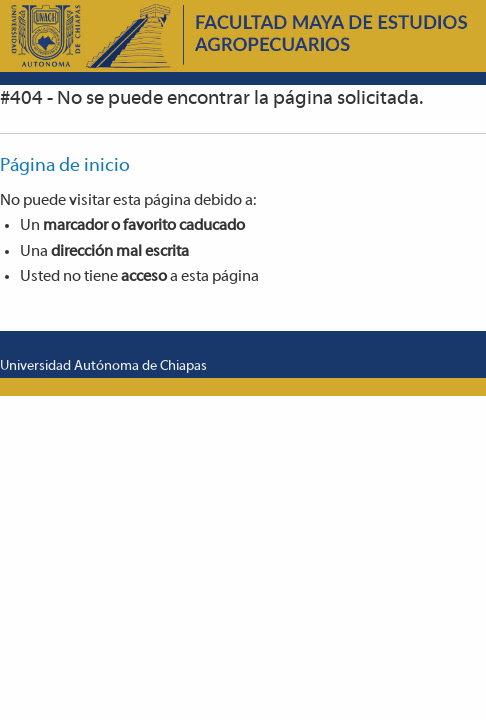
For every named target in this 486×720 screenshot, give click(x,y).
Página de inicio (65, 166)
